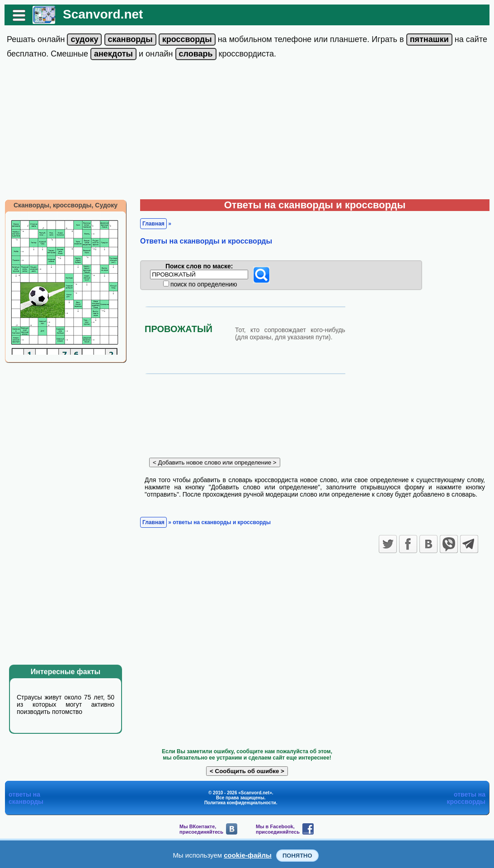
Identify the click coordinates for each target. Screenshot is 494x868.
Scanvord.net (103, 14)
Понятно (297, 856)
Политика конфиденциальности (240, 803)
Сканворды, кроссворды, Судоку (66, 205)
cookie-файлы (248, 855)
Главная (153, 224)
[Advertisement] (247, 131)
